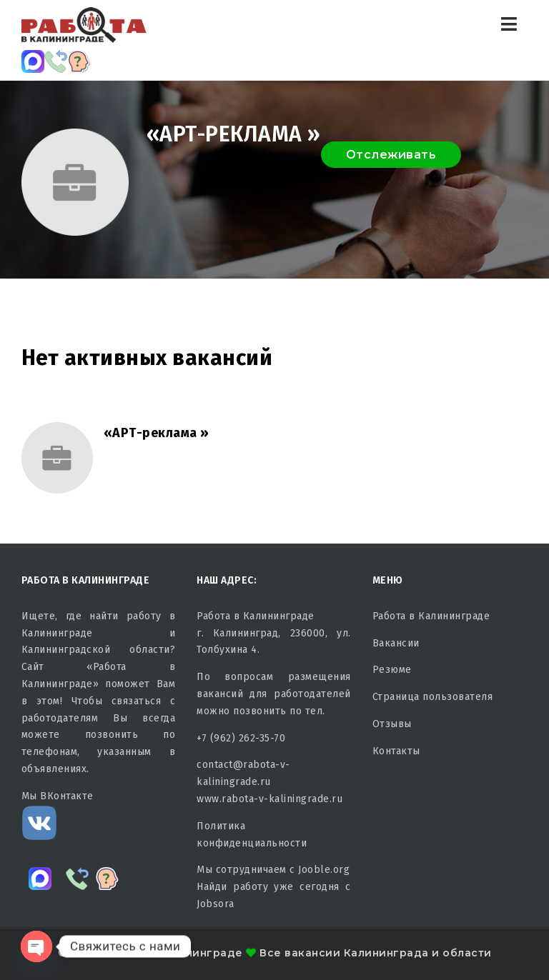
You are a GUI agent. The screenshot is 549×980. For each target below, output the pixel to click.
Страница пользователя (433, 697)
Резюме (392, 670)
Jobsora (216, 904)
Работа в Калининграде (431, 616)
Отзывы (392, 724)
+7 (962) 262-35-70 (241, 738)
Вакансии (396, 643)
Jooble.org (324, 870)
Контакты (396, 751)
